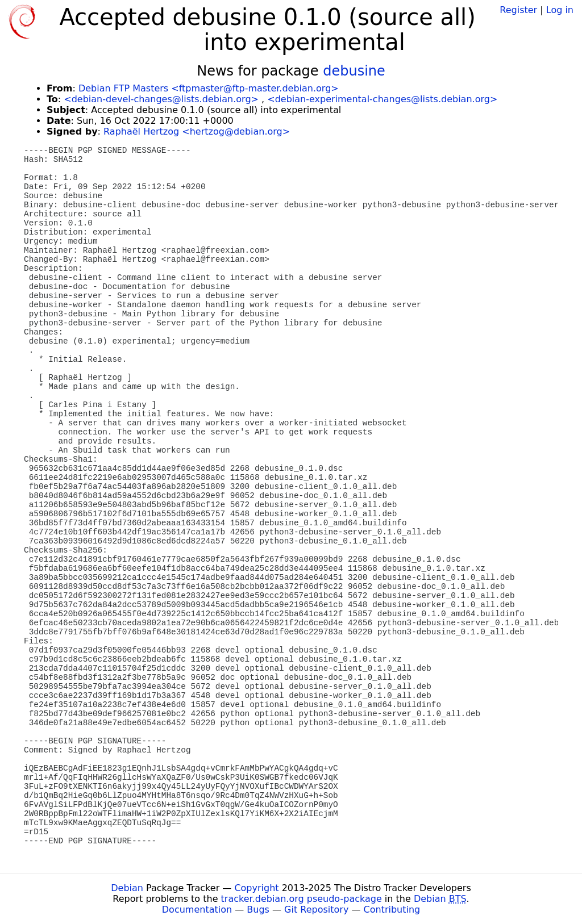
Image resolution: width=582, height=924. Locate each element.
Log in (560, 10)
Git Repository (316, 910)
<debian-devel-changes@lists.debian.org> (161, 99)
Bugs (258, 910)
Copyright (256, 888)
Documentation (197, 910)
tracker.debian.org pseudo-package (302, 899)
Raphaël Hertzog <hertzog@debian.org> (197, 131)
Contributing (392, 910)
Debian (127, 888)
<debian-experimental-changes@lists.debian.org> (382, 99)
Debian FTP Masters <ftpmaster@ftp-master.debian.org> (209, 88)
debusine (354, 71)
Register (518, 10)
